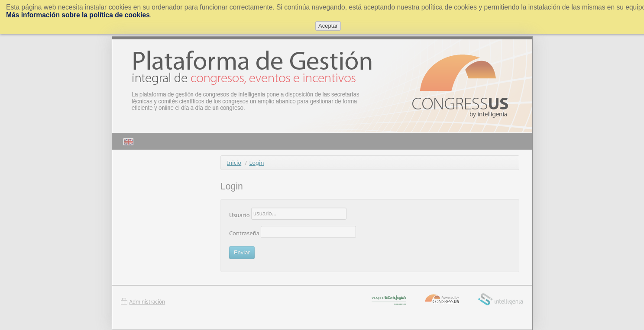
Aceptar (328, 26)
